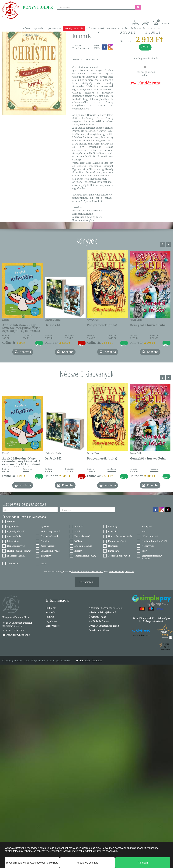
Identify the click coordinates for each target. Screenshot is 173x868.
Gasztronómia (14, 536)
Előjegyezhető (95, 29)
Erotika (78, 531)
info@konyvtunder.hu (16, 635)
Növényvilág (148, 546)
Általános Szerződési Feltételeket (87, 571)
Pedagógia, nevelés (50, 551)
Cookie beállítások (99, 630)
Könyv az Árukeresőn (142, 635)
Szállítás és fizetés (134, 29)
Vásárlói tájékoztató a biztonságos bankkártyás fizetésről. (151, 620)
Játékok (78, 541)
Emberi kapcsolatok (51, 531)
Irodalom (45, 541)
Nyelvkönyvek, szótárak (19, 551)
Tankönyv (46, 556)
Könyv (27, 29)
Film (144, 531)
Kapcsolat (154, 29)
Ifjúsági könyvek (150, 536)
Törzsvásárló (31, 35)
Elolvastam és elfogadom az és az (89, 571)
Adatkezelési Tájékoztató (102, 612)
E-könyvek (147, 526)
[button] (162, 22)
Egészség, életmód (16, 531)
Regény (78, 551)
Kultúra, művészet (117, 541)
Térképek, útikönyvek (119, 556)
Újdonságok (54, 29)
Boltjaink (51, 608)
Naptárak (113, 546)
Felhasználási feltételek (89, 661)
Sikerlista (113, 29)
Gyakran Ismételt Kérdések (104, 626)
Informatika (13, 541)
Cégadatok (51, 621)
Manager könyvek (16, 546)
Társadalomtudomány (85, 556)
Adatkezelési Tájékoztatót (121, 571)
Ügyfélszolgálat (97, 617)
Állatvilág (113, 526)
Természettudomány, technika (152, 557)
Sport (144, 551)
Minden (11, 522)
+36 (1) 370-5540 (13, 630)
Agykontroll (13, 526)
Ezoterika (113, 531)
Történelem (13, 564)
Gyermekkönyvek (50, 536)
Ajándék (39, 29)
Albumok (79, 526)
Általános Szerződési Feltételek (106, 608)
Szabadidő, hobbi (16, 556)
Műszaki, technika (83, 546)
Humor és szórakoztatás (120, 536)
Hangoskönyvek (83, 536)
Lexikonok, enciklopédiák (154, 541)
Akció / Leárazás (74, 29)
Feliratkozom (87, 582)
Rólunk (50, 617)
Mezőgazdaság (48, 546)
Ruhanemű (113, 551)
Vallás (44, 564)
